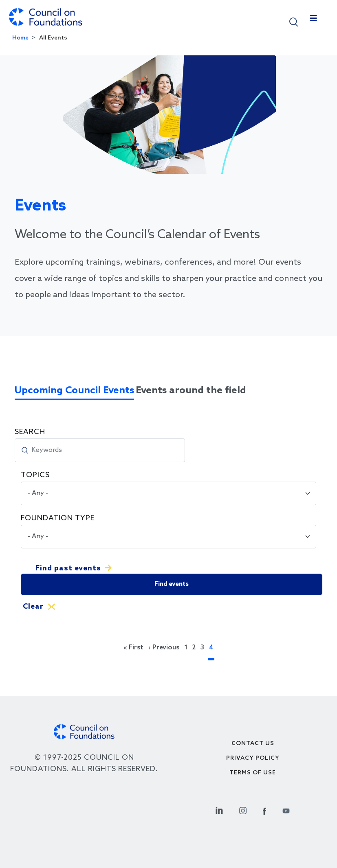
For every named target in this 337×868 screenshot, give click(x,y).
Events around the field (191, 391)
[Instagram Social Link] (243, 810)
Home (20, 38)
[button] (294, 21)
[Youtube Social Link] (286, 810)
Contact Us (253, 744)
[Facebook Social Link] (264, 810)
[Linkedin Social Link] (219, 810)
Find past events (68, 568)
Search (30, 432)
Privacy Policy (253, 758)
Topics (35, 475)
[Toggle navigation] (313, 20)
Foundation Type (58, 518)
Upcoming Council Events (74, 391)
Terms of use (253, 773)
